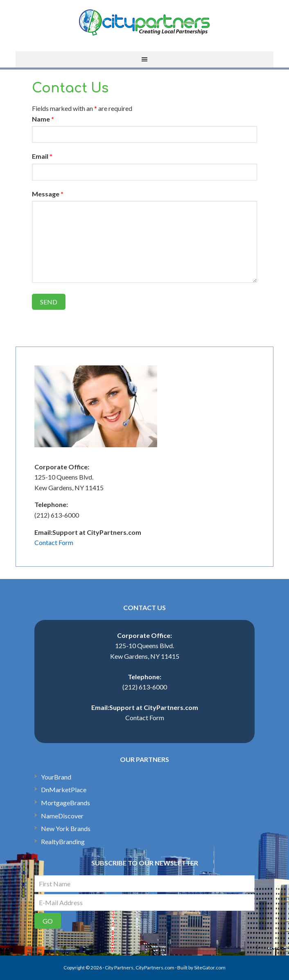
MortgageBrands (65, 803)
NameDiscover (62, 816)
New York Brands (66, 828)
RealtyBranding (63, 841)
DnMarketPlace (64, 790)
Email (42, 156)
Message (48, 194)
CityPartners (144, 23)
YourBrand (56, 777)
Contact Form (54, 542)
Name (43, 119)
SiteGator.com (210, 968)
